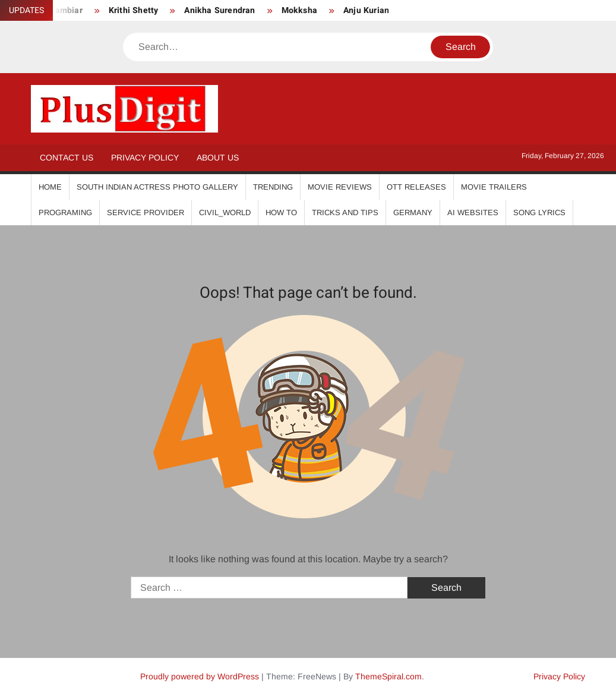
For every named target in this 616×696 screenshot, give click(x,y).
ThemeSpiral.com (388, 676)
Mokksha (299, 10)
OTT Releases (416, 187)
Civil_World (225, 212)
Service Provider (146, 212)
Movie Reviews (340, 187)
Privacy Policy (145, 158)
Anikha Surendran (219, 10)
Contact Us (67, 158)
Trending (273, 187)
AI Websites (473, 212)
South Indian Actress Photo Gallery (157, 187)
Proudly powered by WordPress (200, 676)
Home (50, 187)
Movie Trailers (494, 187)
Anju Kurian (366, 10)
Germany (413, 212)
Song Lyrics (539, 212)
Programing (65, 212)
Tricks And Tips (345, 212)
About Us (218, 158)
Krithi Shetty (134, 10)
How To (281, 212)
